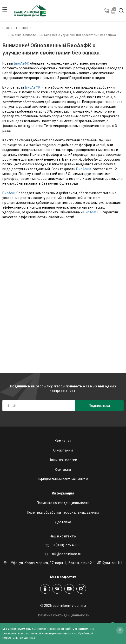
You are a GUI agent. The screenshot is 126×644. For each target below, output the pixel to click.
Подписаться (99, 406)
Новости (26, 28)
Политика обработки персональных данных (63, 512)
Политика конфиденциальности (63, 503)
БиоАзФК (22, 63)
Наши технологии (63, 460)
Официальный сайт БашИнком (63, 479)
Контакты (63, 469)
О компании (63, 450)
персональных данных (19, 638)
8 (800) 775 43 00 (67, 545)
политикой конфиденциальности (50, 633)
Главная (8, 28)
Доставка (63, 522)
